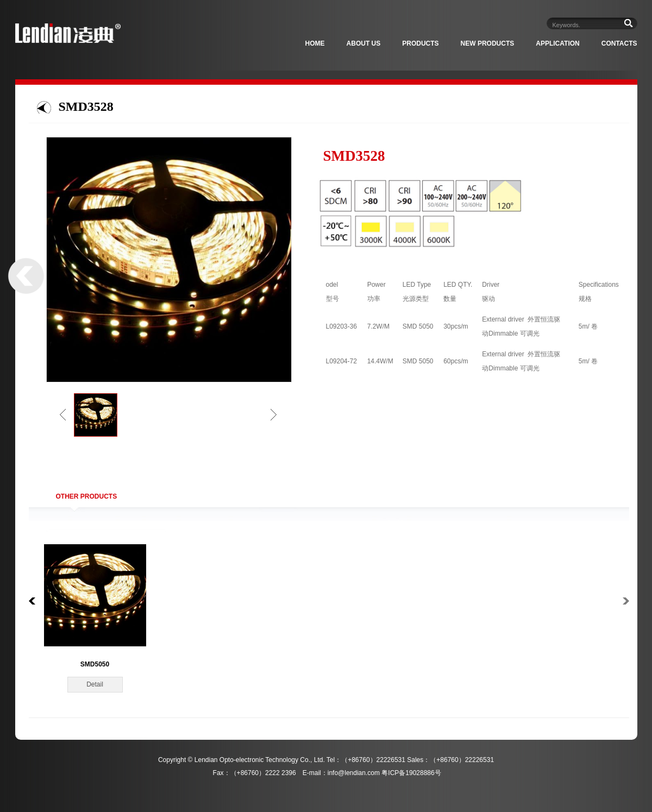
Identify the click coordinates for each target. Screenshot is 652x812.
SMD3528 (86, 106)
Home (315, 43)
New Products (488, 43)
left (63, 415)
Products (420, 43)
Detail (95, 684)
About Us (364, 43)
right (274, 415)
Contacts (619, 43)
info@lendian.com (354, 773)
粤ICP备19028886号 (411, 773)
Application (557, 43)
